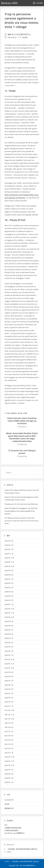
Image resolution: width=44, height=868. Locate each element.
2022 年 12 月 (9, 659)
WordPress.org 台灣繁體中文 (15, 833)
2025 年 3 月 (9, 545)
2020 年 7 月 (9, 770)
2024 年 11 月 (9, 562)
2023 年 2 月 (9, 651)
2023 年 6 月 (9, 634)
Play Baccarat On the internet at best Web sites (21, 504)
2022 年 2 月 (9, 702)
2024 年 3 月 (9, 596)
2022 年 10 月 (9, 668)
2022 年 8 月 (9, 676)
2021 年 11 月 (9, 715)
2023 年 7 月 (9, 630)
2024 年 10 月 (9, 566)
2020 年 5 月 (9, 778)
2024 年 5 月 (9, 588)
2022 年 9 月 (9, 672)
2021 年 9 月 (9, 723)
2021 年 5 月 (9, 740)
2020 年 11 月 (9, 761)
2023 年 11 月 (9, 613)
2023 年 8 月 (9, 626)
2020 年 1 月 (9, 782)
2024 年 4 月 (9, 592)
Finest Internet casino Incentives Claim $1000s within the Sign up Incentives (22, 421)
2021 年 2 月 (9, 748)
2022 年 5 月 (9, 689)
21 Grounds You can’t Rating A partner (22, 452)
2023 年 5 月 (9, 638)
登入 (6, 825)
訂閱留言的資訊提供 (11, 830)
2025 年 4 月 (9, 541)
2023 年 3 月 (9, 647)
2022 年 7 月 (9, 681)
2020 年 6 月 (9, 774)
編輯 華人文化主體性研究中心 (19, 34)
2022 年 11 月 (9, 664)
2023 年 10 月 (9, 617)
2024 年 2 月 (9, 600)
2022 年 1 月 (9, 706)
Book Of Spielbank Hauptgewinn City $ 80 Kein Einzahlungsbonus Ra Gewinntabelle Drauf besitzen (21, 511)
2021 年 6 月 (9, 736)
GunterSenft (9, 800)
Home (9, 852)
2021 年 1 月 (9, 753)
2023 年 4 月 (9, 643)
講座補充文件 (9, 808)
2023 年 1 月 (9, 655)
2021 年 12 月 (9, 710)
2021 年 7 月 (9, 731)
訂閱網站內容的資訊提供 (13, 828)
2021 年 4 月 (9, 744)
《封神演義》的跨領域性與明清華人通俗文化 (22, 849)
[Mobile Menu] (38, 3)
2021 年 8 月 (9, 727)
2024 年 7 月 (9, 579)
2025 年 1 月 (9, 554)
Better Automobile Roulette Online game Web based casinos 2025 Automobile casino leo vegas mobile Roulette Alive (22, 437)
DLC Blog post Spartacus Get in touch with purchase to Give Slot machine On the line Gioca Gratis (22, 521)
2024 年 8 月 (9, 575)
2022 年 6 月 (9, 685)
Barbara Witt (9, 3)
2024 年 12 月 (9, 558)
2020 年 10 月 (9, 765)
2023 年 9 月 (9, 621)
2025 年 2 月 (9, 549)
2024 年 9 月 (9, 571)
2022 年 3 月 (9, 698)
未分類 (25, 37)
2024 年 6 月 (9, 583)
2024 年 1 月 (9, 604)
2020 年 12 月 (9, 757)
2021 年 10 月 (9, 719)
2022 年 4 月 (9, 693)
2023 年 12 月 (9, 609)
